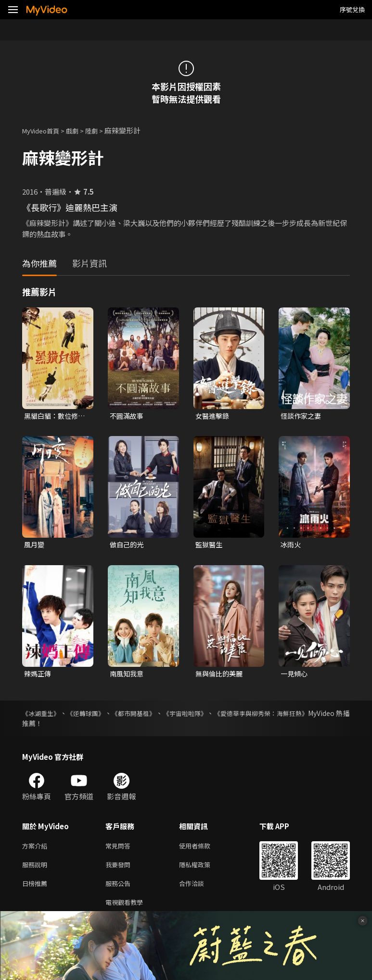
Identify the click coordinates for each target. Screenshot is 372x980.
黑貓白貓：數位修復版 (53, 416)
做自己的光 (128, 546)
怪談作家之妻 (302, 416)
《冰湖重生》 (42, 715)
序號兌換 (352, 9)
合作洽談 (199, 889)
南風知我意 (128, 675)
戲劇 (80, 130)
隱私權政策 (203, 869)
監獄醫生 (210, 546)
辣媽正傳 (38, 675)
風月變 (35, 546)
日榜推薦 (37, 889)
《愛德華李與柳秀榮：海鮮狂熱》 (299, 715)
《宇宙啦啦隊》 (212, 715)
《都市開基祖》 (153, 715)
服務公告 (120, 889)
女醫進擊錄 (213, 416)
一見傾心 (295, 675)
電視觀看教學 (127, 909)
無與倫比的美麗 (221, 675)
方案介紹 (37, 849)
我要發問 (120, 869)
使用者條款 (203, 849)
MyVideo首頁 (44, 130)
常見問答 (120, 849)
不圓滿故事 (128, 416)
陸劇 (101, 130)
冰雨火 (291, 546)
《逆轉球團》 (96, 715)
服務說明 (37, 869)
